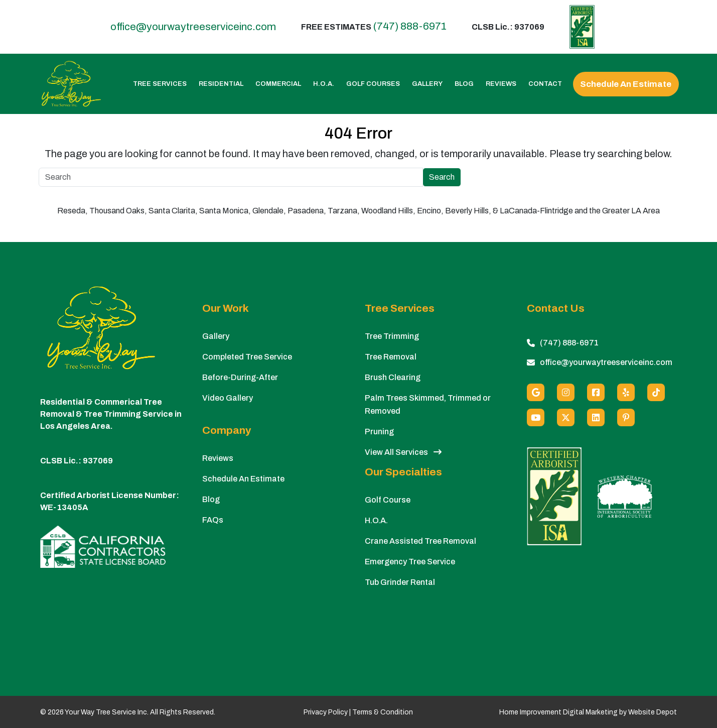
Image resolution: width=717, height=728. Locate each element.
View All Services (403, 452)
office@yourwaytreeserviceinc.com (193, 27)
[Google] (536, 392)
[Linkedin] (596, 417)
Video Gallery (228, 398)
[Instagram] (566, 392)
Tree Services (160, 84)
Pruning (379, 432)
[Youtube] (536, 417)
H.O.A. (324, 84)
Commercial (278, 84)
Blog (464, 84)
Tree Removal (391, 357)
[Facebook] (596, 392)
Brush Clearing (393, 377)
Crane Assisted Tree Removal (420, 541)
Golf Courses (373, 84)
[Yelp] (626, 392)
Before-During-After (240, 377)
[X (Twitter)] (566, 417)
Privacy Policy (326, 712)
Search (442, 177)
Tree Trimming (392, 336)
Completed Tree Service (247, 357)
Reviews (501, 84)
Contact (545, 84)
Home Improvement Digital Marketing (558, 712)
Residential (221, 84)
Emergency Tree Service (410, 562)
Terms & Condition (383, 712)
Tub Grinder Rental (400, 582)
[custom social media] (656, 392)
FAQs (213, 520)
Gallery (427, 84)
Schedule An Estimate (626, 84)
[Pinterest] (626, 417)
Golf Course (388, 500)
